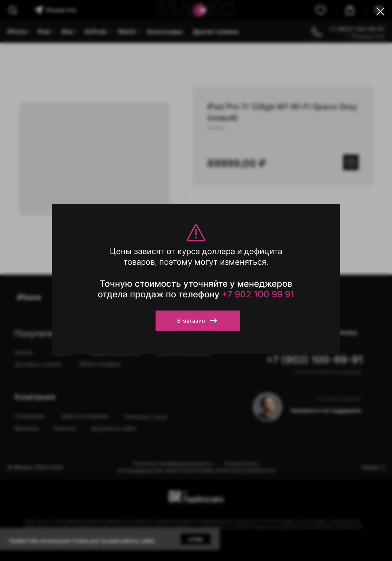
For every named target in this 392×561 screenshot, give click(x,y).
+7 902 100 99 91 (258, 294)
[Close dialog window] (380, 12)
